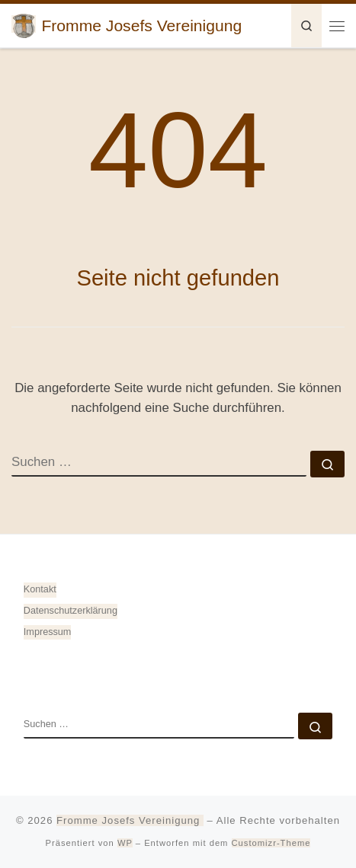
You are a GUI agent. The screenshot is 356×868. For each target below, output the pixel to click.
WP (125, 843)
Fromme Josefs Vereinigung (130, 820)
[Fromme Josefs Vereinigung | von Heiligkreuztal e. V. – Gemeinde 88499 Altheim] (24, 24)
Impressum (48, 632)
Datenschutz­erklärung (71, 611)
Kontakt (40, 589)
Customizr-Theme (271, 843)
